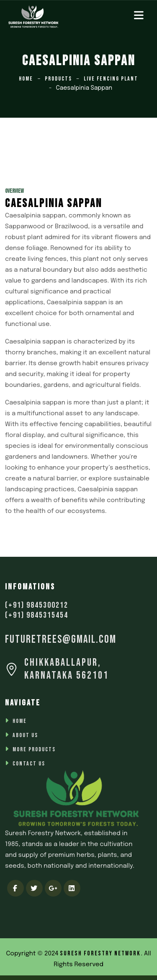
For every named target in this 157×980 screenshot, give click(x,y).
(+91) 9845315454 (37, 615)
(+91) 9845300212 (37, 605)
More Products (34, 749)
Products (58, 79)
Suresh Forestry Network (100, 953)
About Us (25, 735)
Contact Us (29, 764)
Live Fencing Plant (111, 79)
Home (26, 79)
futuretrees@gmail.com (61, 640)
